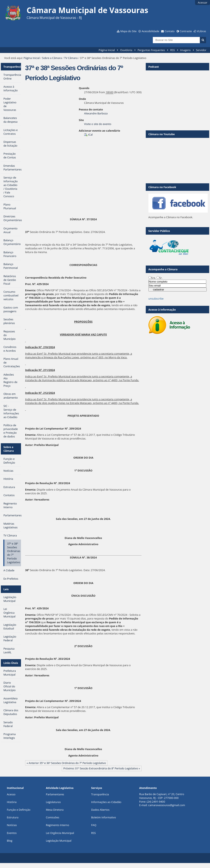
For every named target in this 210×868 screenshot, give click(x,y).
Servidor (201, 50)
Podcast (154, 67)
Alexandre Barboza (96, 113)
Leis (6, 589)
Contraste (186, 31)
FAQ (94, 825)
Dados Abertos (100, 810)
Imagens (185, 50)
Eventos (12, 833)
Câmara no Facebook (162, 187)
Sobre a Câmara (52, 58)
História (12, 802)
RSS (173, 50)
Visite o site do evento (98, 124)
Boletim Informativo (104, 817)
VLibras (201, 31)
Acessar (203, 2)
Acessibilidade (150, 31)
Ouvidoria (126, 50)
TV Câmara (71, 58)
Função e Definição (19, 810)
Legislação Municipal (59, 841)
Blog (10, 841)
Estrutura (13, 817)
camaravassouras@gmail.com (167, 805)
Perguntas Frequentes (151, 50)
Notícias (12, 825)
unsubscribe (156, 299)
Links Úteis (11, 663)
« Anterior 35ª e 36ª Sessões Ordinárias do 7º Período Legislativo (66, 763)
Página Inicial (107, 50)
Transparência (12, 67)
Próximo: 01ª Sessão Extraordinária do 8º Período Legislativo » (102, 768)
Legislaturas (53, 802)
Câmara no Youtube (162, 134)
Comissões (53, 817)
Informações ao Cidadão (106, 802)
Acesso (11, 794)
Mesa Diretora (55, 810)
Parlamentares (55, 794)
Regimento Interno (58, 825)
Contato (170, 31)
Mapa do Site (128, 31)
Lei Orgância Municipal (60, 833)
